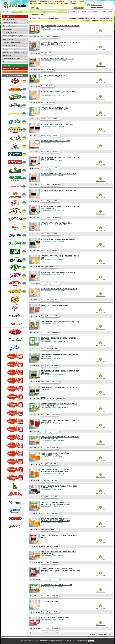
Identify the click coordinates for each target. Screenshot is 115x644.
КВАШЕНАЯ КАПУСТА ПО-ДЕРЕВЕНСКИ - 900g (59, 272)
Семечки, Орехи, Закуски (11, 42)
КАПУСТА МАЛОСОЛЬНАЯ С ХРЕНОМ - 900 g (58, 174)
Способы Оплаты (92, 11)
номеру (95, 18)
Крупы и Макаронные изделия (13, 36)
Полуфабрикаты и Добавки (12, 59)
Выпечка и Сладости (10, 46)
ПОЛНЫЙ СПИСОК (9, 16)
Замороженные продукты (12, 49)
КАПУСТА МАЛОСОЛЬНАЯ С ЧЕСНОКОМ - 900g (59, 190)
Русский (81, 2)
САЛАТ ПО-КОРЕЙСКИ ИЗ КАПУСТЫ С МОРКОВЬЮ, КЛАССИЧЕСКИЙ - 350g (56, 503)
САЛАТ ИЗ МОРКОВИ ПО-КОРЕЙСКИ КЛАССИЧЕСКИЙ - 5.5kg (55, 454)
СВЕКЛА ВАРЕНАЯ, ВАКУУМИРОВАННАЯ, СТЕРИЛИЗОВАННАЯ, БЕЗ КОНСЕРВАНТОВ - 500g (61, 569)
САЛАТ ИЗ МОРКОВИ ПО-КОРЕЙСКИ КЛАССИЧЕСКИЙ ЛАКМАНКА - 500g (55, 471)
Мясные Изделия (9, 19)
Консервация (7, 29)
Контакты (84, 11)
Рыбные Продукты (9, 33)
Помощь (103, 11)
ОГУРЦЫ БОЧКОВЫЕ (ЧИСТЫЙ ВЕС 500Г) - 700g (60, 322)
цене (91, 18)
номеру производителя (105, 18)
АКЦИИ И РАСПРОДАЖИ (11, 68)
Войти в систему (101, 33)
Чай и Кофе (7, 55)
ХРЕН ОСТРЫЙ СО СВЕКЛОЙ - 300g (55, 618)
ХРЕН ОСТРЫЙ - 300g (49, 601)
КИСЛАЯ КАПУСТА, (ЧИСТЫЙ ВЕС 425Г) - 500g (59, 289)
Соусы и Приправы (9, 26)
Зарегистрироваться (97, 7)
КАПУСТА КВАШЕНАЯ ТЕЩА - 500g (55, 108)
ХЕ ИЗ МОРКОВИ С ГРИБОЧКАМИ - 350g (57, 585)
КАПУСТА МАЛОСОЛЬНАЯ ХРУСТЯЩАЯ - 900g (59, 239)
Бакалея (6, 62)
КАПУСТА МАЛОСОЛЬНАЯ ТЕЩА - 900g (56, 223)
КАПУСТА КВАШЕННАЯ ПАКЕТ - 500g (55, 141)
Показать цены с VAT (106, 21)
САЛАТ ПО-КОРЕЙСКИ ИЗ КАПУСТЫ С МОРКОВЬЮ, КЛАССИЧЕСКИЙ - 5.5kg (56, 520)
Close (91, 641)
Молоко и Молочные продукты (13, 52)
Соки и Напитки (8, 39)
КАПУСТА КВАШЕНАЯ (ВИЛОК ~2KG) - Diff (57, 59)
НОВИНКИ (6, 65)
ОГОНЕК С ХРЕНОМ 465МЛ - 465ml (54, 305)
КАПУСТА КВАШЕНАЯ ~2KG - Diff (54, 75)
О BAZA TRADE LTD (74, 11)
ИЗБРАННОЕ (7, 72)
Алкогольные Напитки (11, 23)
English (74, 2)
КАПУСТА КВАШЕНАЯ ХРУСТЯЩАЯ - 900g (57, 124)
